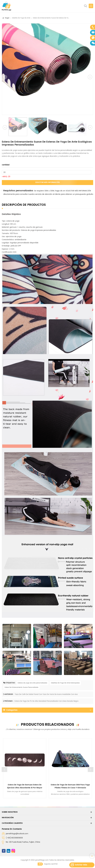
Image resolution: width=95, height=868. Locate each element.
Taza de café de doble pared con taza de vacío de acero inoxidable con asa (46, 694)
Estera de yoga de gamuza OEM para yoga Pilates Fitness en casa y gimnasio (70, 786)
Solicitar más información (47, 182)
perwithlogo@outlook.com (17, 834)
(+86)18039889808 (14, 838)
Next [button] (91, 770)
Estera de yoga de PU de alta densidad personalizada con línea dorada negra (46, 701)
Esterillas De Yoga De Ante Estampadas (65, 683)
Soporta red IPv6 (48, 864)
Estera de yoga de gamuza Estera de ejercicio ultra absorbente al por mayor (25, 786)
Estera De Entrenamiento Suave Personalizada (21, 687)
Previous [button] (4, 770)
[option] (47, 69)
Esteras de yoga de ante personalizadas (32, 683)
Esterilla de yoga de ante (21, 18)
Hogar (7, 18)
